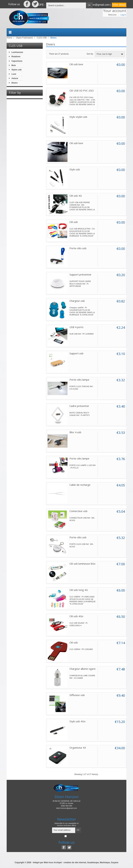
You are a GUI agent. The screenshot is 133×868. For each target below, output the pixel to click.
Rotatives (16, 57)
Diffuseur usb (77, 695)
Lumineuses (17, 52)
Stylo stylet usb (78, 117)
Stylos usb (17, 70)
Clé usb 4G (76, 196)
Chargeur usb (77, 301)
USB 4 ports (76, 327)
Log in (123, 15)
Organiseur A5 (78, 748)
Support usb (76, 353)
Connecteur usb (78, 511)
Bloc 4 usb (75, 432)
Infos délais (119, 5)
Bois (14, 65)
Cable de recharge (80, 485)
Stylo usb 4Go (77, 721)
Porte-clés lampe (79, 380)
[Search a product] (66, 5)
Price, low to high (110, 54)
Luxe (14, 74)
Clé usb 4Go (76, 616)
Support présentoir (80, 274)
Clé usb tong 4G (79, 590)
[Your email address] (64, 830)
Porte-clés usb (78, 248)
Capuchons (17, 61)
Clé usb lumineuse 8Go (82, 564)
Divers (15, 83)
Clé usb (74, 222)
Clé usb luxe (76, 64)
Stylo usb (75, 169)
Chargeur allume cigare (83, 669)
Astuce (15, 78)
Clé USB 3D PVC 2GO (82, 90)
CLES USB (16, 46)
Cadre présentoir (79, 406)
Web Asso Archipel (53, 863)
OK (89, 5)
